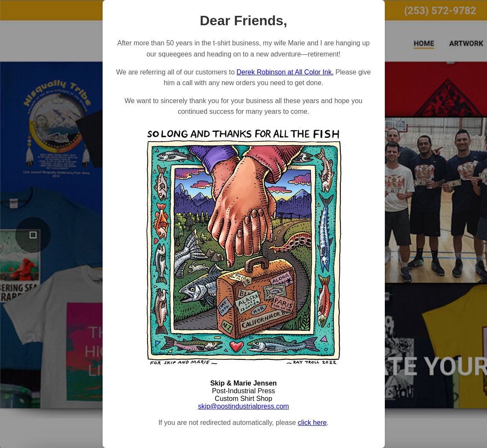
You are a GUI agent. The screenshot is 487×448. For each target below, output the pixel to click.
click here (313, 423)
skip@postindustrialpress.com (243, 406)
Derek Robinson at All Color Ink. (285, 72)
